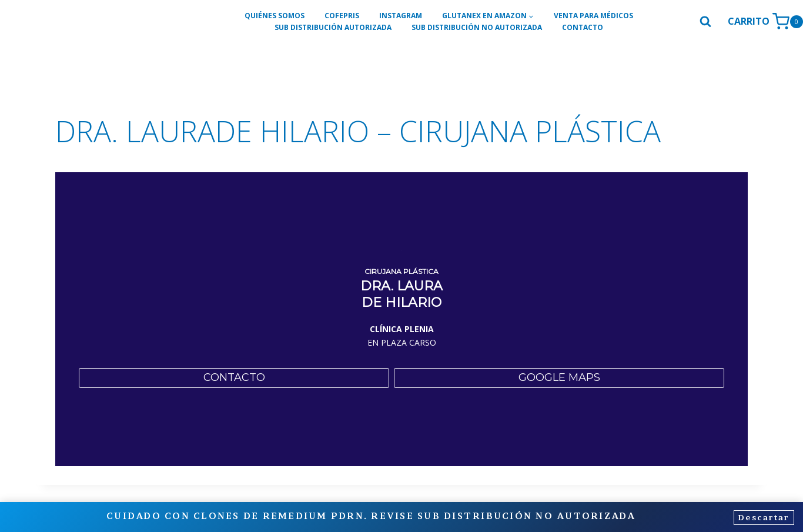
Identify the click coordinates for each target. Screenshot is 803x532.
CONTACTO (583, 27)
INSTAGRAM (401, 16)
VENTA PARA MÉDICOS (593, 16)
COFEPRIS (342, 16)
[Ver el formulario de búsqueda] (705, 22)
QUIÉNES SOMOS (275, 16)
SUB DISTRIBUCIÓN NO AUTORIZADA (477, 27)
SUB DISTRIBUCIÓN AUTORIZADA (333, 27)
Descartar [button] (760, 518)
